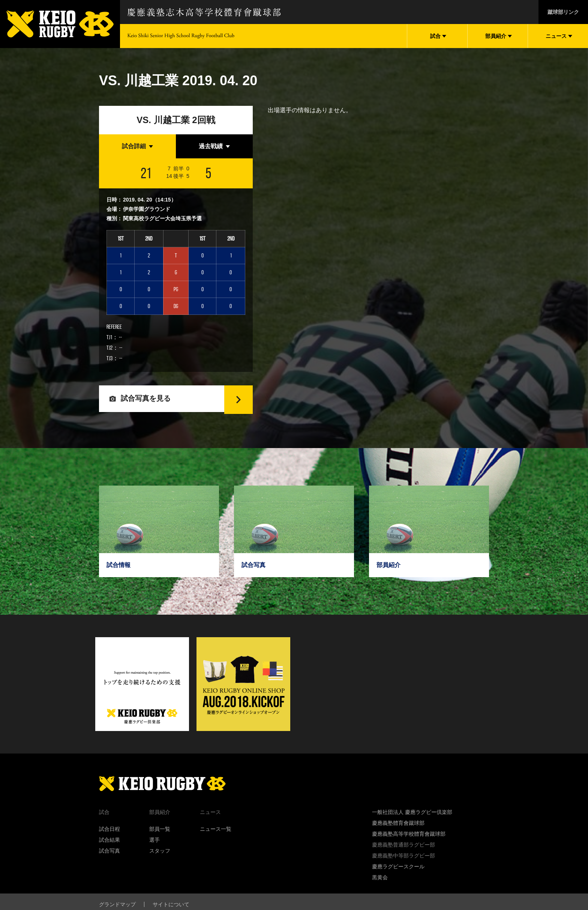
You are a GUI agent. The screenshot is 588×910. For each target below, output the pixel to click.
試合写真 (109, 856)
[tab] (137, 146)
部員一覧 (160, 834)
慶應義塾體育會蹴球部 (398, 828)
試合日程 (109, 834)
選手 (154, 845)
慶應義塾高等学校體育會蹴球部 (409, 839)
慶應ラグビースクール (398, 871)
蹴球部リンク (563, 12)
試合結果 (109, 845)
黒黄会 (380, 882)
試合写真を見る (147, 401)
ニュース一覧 (216, 834)
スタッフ (160, 856)
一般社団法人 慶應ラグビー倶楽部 (412, 817)
